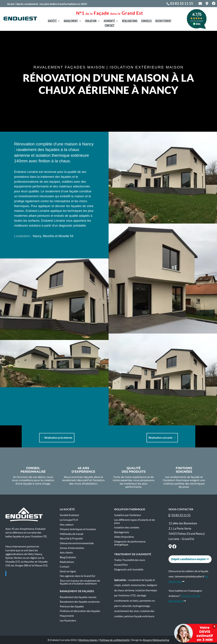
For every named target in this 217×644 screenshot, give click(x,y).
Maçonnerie (67, 616)
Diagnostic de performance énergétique (130, 543)
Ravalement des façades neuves (78, 597)
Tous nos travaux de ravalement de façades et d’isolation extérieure (80, 582)
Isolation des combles (127, 527)
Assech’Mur (121, 565)
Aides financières (124, 537)
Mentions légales (88, 640)
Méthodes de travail (71, 534)
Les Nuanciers (68, 620)
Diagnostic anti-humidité (129, 569)
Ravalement (71, 21)
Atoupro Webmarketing (156, 640)
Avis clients (66, 552)
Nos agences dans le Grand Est (77, 576)
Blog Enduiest (68, 557)
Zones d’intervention (72, 548)
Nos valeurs (67, 525)
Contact (110, 26)
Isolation (91, 21)
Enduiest (15, 573)
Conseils (146, 21)
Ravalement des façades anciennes (80, 602)
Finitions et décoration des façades (80, 611)
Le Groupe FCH (69, 520)
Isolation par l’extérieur (128, 515)
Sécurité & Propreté (71, 538)
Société (52, 21)
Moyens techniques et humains (78, 529)
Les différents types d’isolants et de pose (135, 521)
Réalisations (130, 21)
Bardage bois (122, 532)
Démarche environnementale (77, 543)
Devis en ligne (68, 571)
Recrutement (163, 21)
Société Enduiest (69, 515)
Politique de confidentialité (114, 640)
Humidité (109, 21)
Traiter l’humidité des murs (130, 560)
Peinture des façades (72, 606)
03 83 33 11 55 (182, 3)
